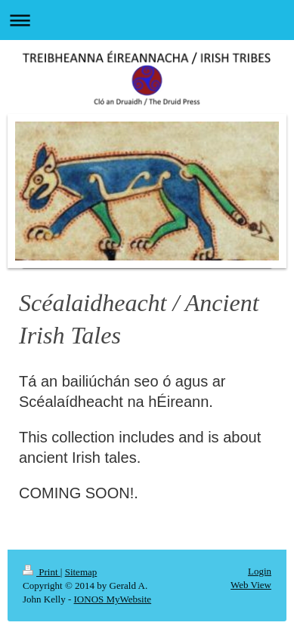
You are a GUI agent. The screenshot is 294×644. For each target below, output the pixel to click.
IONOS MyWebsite (113, 599)
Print (42, 572)
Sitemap (81, 572)
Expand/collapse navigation (147, 20)
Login (260, 571)
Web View (251, 585)
